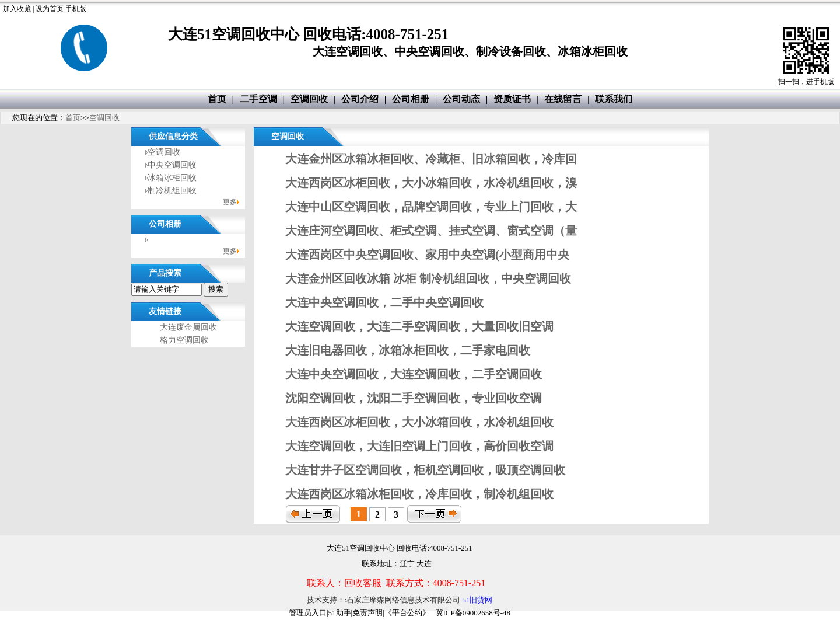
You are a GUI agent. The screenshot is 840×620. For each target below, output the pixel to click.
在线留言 (563, 99)
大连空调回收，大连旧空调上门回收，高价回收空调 (419, 446)
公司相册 (411, 99)
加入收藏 (17, 9)
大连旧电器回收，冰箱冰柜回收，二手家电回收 (408, 350)
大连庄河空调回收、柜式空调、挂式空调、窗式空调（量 (431, 231)
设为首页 (50, 9)
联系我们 (614, 99)
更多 (230, 202)
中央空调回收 (172, 165)
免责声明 (367, 613)
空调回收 (309, 99)
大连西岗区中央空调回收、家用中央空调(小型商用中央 (427, 255)
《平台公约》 (407, 613)
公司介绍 (360, 99)
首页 (217, 99)
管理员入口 (308, 613)
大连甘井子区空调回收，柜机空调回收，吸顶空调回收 (425, 470)
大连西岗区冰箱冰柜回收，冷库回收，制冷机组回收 (419, 494)
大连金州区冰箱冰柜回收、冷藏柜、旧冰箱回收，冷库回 (431, 159)
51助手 (340, 613)
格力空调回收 (184, 340)
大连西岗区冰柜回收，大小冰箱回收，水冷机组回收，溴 (431, 183)
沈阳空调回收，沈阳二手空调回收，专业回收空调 (414, 398)
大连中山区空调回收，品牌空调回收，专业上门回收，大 (431, 207)
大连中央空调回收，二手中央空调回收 (384, 302)
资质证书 (512, 99)
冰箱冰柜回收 (172, 178)
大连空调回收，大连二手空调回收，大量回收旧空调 (419, 326)
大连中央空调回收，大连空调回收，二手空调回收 (414, 374)
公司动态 (461, 99)
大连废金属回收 (188, 327)
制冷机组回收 (172, 191)
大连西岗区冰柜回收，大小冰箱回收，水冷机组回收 (419, 422)
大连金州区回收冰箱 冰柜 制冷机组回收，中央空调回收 (428, 278)
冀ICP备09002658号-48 (473, 613)
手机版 (76, 9)
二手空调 (258, 99)
